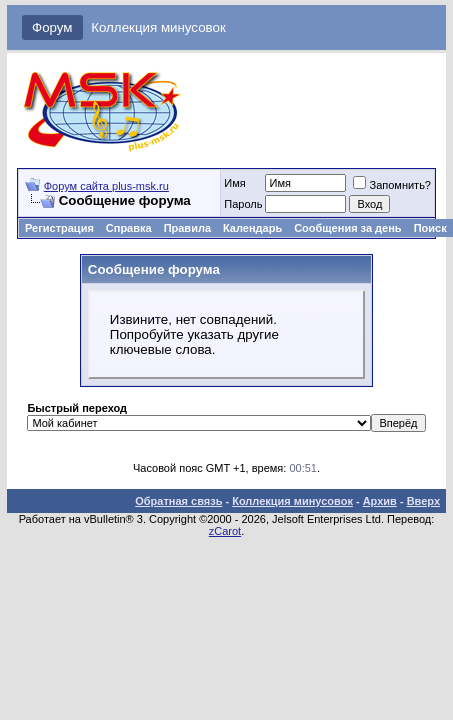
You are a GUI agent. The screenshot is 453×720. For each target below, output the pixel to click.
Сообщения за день (347, 228)
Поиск (430, 228)
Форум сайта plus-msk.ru (106, 186)
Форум (52, 27)
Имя (234, 183)
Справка (129, 228)
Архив (380, 501)
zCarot (225, 531)
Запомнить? (392, 185)
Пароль (243, 204)
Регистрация (59, 228)
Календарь (252, 228)
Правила (187, 228)
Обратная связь (178, 501)
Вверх (423, 501)
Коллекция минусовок (158, 27)
